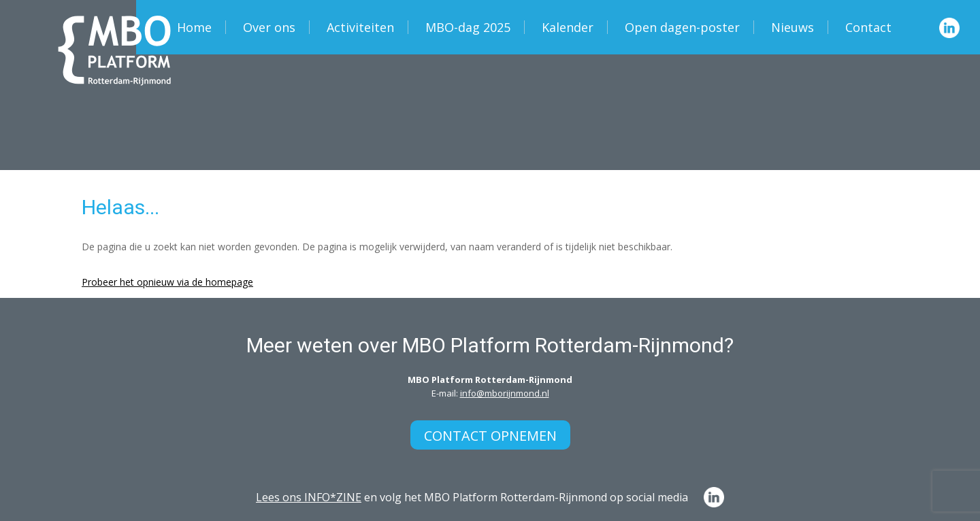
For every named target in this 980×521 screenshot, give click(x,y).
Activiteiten (360, 27)
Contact (868, 27)
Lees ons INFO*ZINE (309, 497)
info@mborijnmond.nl (505, 393)
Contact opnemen (490, 436)
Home (194, 27)
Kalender (568, 27)
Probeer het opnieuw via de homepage (167, 282)
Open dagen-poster (682, 27)
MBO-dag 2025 (468, 27)
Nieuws (793, 27)
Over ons (269, 27)
